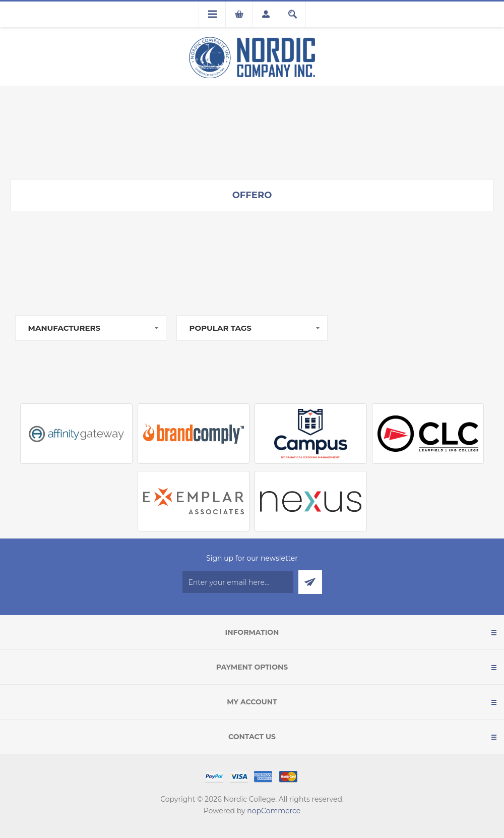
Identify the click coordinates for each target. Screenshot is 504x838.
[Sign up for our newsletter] (238, 582)
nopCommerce (274, 811)
